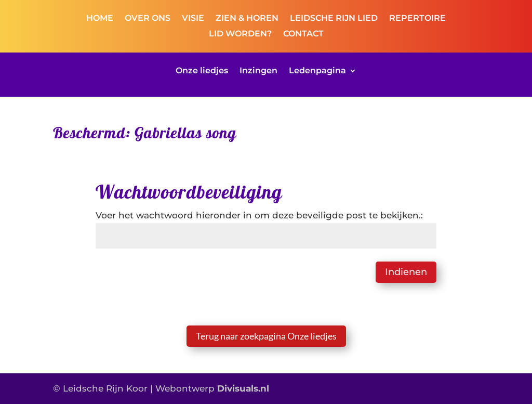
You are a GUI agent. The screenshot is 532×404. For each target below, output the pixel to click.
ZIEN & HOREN (247, 19)
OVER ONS (148, 19)
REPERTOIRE (417, 19)
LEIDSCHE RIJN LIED (334, 19)
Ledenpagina (317, 71)
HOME (100, 19)
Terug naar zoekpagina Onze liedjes (266, 336)
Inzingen (258, 71)
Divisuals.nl (243, 388)
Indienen (406, 272)
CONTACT (303, 34)
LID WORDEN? (240, 34)
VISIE (193, 19)
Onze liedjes (202, 71)
